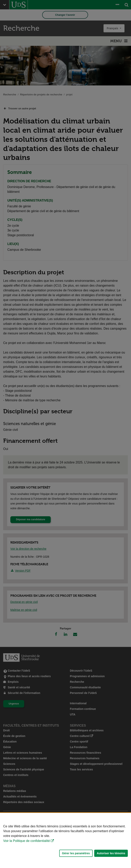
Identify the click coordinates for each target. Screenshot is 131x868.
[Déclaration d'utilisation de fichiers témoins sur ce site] (65, 840)
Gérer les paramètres (76, 853)
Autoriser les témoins (111, 853)
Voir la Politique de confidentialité (27, 841)
